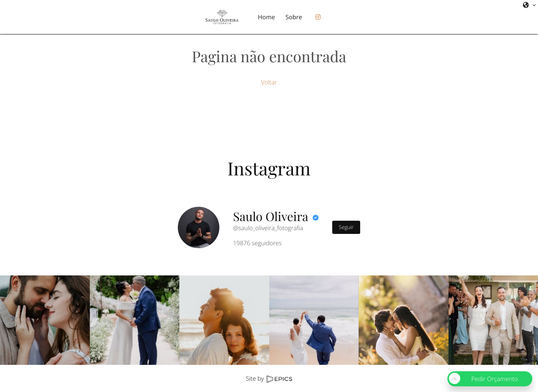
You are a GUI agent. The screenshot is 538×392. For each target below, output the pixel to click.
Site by (269, 378)
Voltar (269, 82)
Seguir (346, 227)
